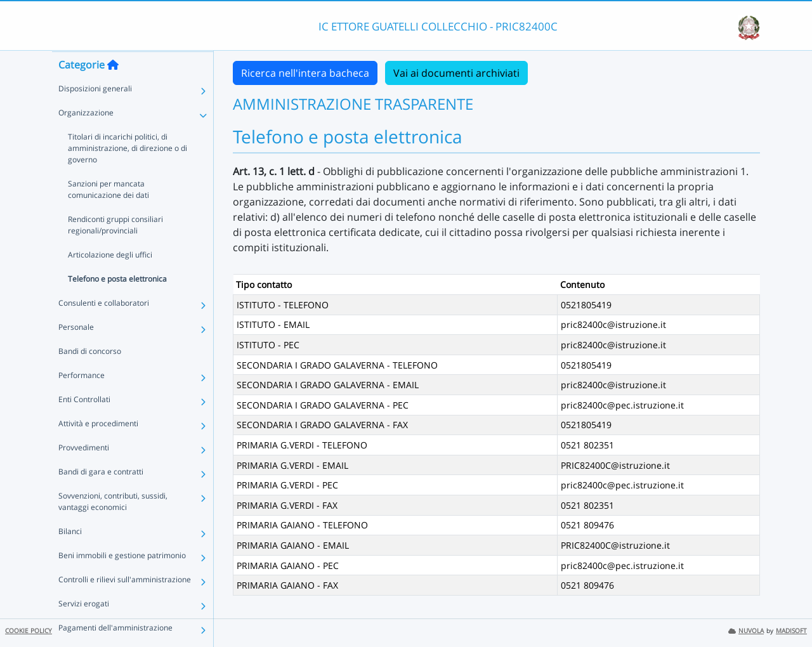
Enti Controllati (84, 424)
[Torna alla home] (113, 89)
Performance (82, 400)
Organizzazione (86, 137)
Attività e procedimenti (98, 448)
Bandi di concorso (90, 376)
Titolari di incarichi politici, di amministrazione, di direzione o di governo (128, 173)
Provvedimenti (84, 472)
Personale (76, 352)
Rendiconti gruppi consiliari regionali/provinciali (115, 250)
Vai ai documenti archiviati (456, 73)
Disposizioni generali (95, 113)
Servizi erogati (84, 628)
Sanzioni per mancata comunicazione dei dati (108, 214)
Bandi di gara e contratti (101, 496)
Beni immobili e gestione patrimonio (122, 580)
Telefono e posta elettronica (117, 304)
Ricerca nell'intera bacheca (305, 73)
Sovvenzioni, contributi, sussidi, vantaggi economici (113, 526)
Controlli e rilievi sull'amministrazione (125, 604)
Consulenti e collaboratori (104, 328)
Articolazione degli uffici (110, 279)
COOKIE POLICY (29, 631)
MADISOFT (791, 631)
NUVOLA (746, 631)
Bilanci (70, 556)
